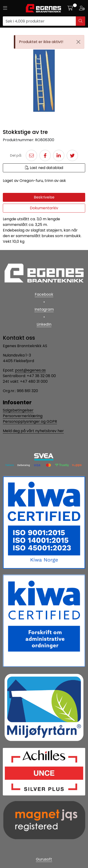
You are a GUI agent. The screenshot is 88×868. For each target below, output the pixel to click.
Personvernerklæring (23, 416)
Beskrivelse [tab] (44, 197)
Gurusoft (44, 859)
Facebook (44, 294)
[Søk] (39, 21)
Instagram (44, 309)
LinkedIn (44, 324)
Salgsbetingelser (18, 410)
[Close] (78, 42)
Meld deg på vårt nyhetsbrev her (33, 431)
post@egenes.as (30, 370)
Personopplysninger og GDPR (30, 421)
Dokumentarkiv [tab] (44, 208)
